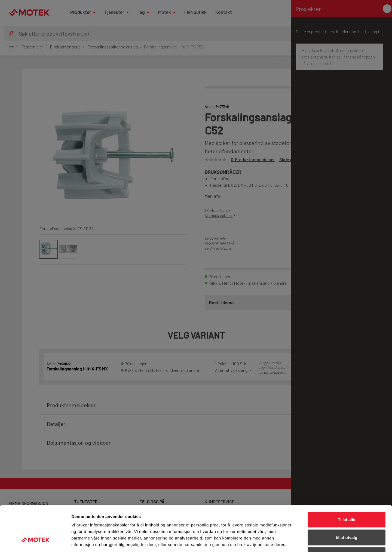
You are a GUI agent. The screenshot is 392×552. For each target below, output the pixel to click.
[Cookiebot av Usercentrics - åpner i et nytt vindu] (35, 541)
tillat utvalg (346, 499)
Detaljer (290, 541)
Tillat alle (347, 481)
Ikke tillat (347, 516)
